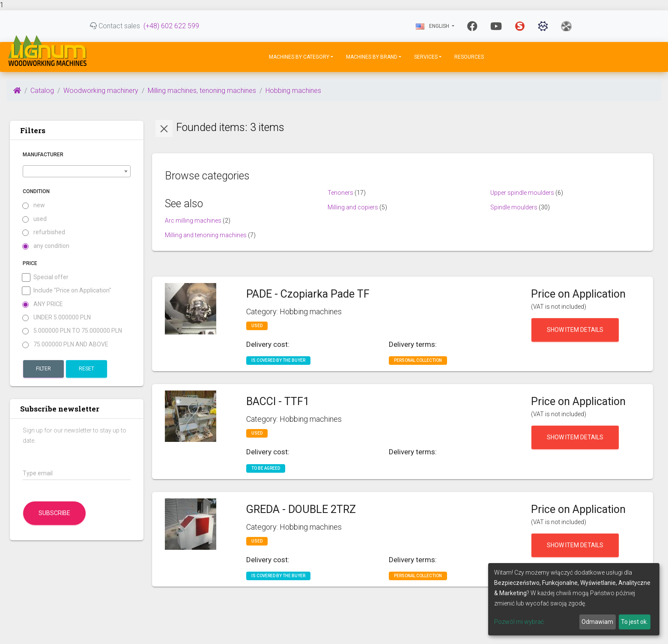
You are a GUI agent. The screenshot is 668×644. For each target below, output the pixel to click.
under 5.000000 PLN (57, 318)
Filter (43, 369)
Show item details (575, 330)
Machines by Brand (372, 57)
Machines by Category (299, 57)
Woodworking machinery (101, 91)
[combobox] (77, 171)
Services (426, 57)
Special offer (46, 277)
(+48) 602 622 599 (171, 26)
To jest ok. (634, 622)
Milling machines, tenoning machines (202, 91)
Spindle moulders (514, 207)
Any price (43, 304)
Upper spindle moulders (522, 193)
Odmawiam (597, 622)
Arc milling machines (193, 221)
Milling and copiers (353, 207)
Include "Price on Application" (67, 291)
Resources (469, 57)
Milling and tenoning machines (206, 235)
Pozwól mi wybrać (519, 622)
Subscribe (54, 513)
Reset (86, 369)
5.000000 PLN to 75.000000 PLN (72, 331)
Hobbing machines (293, 91)
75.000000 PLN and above (66, 344)
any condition (46, 246)
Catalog (42, 91)
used (35, 219)
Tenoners (340, 193)
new (34, 205)
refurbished (44, 232)
